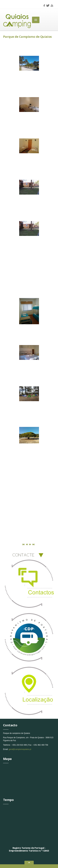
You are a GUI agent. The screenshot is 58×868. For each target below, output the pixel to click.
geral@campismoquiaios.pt (20, 749)
